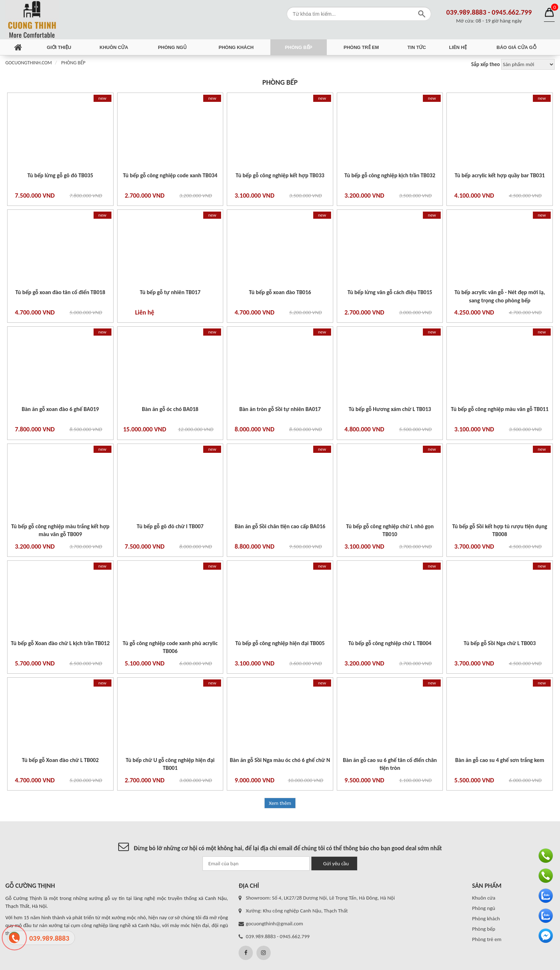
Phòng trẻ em (361, 47)
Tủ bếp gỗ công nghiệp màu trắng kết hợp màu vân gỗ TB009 (60, 530)
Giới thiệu (59, 47)
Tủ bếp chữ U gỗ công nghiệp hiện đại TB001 (170, 764)
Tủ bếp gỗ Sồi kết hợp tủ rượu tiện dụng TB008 (500, 530)
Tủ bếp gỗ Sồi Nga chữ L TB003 (500, 643)
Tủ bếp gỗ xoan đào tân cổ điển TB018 (60, 292)
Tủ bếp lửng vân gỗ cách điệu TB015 (390, 292)
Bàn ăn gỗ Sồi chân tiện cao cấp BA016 (280, 526)
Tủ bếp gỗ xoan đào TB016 (280, 292)
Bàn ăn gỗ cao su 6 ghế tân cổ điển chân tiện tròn (390, 764)
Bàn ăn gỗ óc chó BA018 (170, 409)
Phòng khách (236, 47)
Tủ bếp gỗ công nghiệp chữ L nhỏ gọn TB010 (390, 530)
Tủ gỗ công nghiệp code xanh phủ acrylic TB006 (170, 647)
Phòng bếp (299, 47)
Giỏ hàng (549, 13)
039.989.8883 (466, 12)
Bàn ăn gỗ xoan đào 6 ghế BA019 (60, 409)
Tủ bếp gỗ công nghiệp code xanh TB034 (170, 175)
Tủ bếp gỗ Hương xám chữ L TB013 (390, 409)
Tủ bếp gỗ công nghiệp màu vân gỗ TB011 (500, 409)
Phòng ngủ (172, 47)
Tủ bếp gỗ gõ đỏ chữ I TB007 (170, 526)
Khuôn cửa (114, 47)
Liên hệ (458, 47)
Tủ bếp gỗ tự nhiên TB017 (170, 292)
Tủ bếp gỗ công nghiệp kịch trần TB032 (390, 175)
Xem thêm (280, 803)
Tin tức (417, 47)
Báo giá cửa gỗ (516, 47)
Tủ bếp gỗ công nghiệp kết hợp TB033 (280, 175)
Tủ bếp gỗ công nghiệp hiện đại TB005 (280, 643)
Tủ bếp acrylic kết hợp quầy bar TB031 (500, 175)
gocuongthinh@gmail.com (274, 924)
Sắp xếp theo (485, 64)
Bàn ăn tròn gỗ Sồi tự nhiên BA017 (280, 409)
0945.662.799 (512, 12)
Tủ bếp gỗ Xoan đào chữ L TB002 (60, 760)
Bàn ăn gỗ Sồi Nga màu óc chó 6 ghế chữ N (280, 760)
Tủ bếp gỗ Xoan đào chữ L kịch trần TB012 (61, 643)
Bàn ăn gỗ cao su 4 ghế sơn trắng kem (500, 760)
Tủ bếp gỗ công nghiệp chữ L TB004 (390, 643)
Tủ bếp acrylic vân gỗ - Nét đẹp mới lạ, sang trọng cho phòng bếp (500, 296)
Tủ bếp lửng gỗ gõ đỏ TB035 (60, 175)
